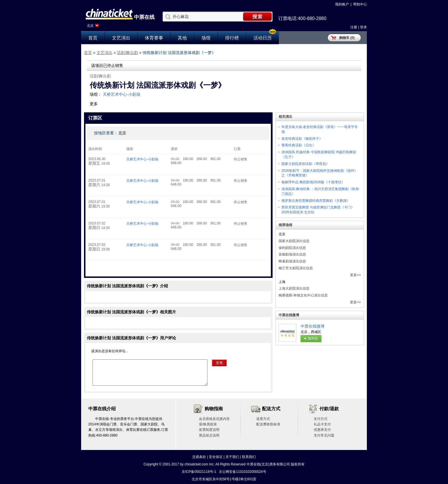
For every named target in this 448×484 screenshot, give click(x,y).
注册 (354, 27)
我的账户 (342, 4)
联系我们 (249, 457)
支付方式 (321, 419)
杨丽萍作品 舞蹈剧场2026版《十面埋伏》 (313, 182)
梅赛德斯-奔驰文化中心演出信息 (303, 295)
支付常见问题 (324, 435)
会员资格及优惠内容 (214, 419)
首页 (93, 38)
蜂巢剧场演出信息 (292, 261)
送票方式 (263, 419)
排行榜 (232, 38)
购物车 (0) (347, 38)
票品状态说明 (209, 435)
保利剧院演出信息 (292, 248)
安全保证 (216, 457)
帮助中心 (360, 4)
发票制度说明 (209, 430)
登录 (363, 27)
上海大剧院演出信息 (294, 288)
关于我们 (232, 457)
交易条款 (199, 457)
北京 (90, 26)
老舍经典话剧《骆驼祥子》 (302, 139)
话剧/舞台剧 (127, 53)
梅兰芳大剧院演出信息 (296, 268)
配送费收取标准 (268, 424)
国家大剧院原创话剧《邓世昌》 (305, 164)
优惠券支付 (322, 430)
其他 (182, 38)
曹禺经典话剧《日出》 (299, 145)
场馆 (206, 38)
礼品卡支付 (322, 424)
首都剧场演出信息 (292, 254)
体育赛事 (154, 38)
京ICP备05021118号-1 (199, 472)
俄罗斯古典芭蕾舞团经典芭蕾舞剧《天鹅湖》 (316, 201)
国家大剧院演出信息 (294, 241)
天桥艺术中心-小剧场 (122, 94)
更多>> (355, 275)
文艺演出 (121, 38)
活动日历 (263, 38)
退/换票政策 (208, 424)
